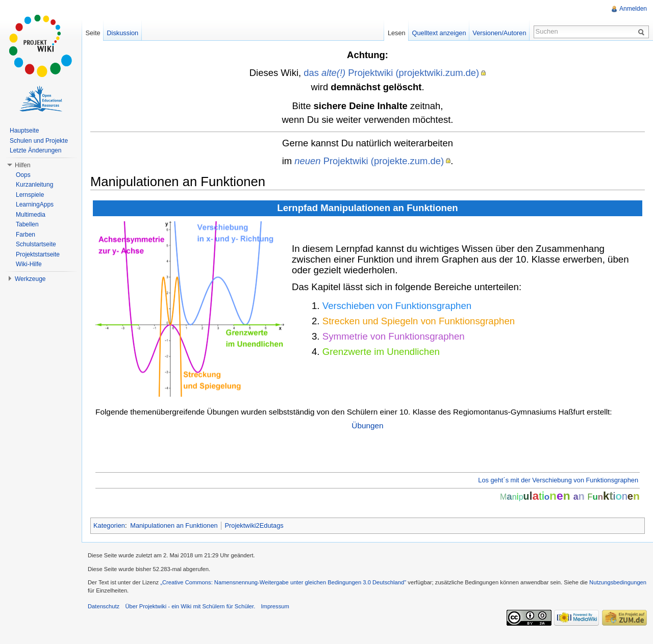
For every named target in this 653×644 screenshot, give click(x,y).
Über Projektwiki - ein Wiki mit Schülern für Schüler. (190, 606)
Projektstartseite (38, 254)
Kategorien (109, 525)
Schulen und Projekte (39, 141)
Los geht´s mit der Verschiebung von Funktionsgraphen (558, 480)
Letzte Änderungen (35, 150)
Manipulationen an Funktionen (174, 525)
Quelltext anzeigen (439, 33)
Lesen (397, 33)
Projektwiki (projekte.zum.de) (369, 161)
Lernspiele (30, 195)
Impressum (275, 606)
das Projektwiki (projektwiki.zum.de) (391, 73)
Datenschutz (104, 606)
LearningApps (35, 204)
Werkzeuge (30, 279)
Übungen (367, 426)
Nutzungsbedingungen (618, 582)
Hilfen (23, 165)
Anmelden (633, 9)
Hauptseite (24, 131)
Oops (23, 175)
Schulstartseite (36, 244)
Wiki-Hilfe (29, 264)
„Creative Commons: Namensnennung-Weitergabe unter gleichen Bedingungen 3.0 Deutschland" (283, 582)
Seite (93, 33)
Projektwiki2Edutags (254, 525)
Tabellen (27, 224)
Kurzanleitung (34, 185)
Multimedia (31, 215)
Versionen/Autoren (499, 33)
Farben (26, 235)
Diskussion (122, 33)
